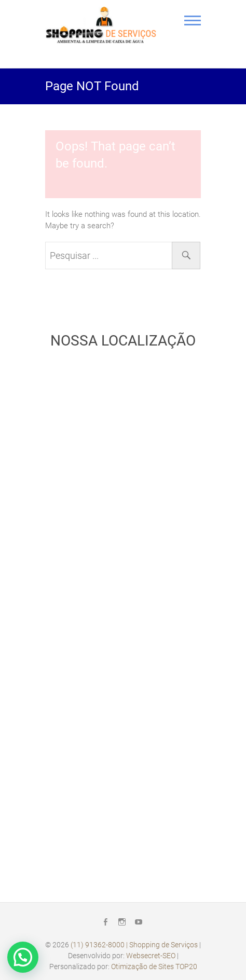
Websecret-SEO (151, 956)
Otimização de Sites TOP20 (154, 967)
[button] (23, 957)
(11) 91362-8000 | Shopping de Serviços (134, 945)
